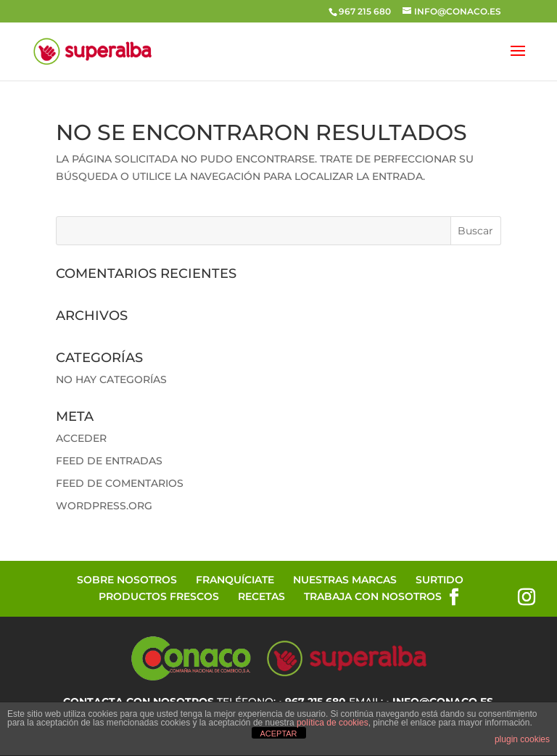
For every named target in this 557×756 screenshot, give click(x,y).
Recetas (261, 596)
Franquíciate (235, 580)
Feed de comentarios (120, 483)
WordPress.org (104, 506)
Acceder (81, 438)
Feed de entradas (109, 461)
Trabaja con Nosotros (373, 596)
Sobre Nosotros (127, 580)
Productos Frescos (159, 596)
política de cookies (333, 723)
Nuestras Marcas (345, 580)
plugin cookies (522, 739)
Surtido (440, 580)
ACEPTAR (278, 734)
